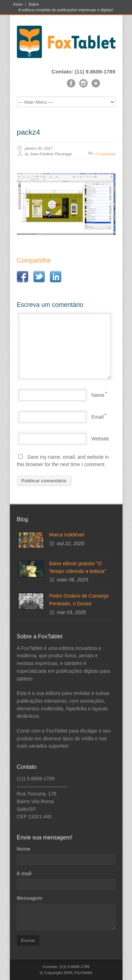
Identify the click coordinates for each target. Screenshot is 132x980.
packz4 (29, 132)
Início (18, 4)
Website (100, 439)
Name (98, 395)
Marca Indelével (67, 535)
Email (98, 417)
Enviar (28, 940)
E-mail (24, 873)
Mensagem (30, 898)
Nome (24, 849)
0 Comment (105, 154)
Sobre (34, 4)
